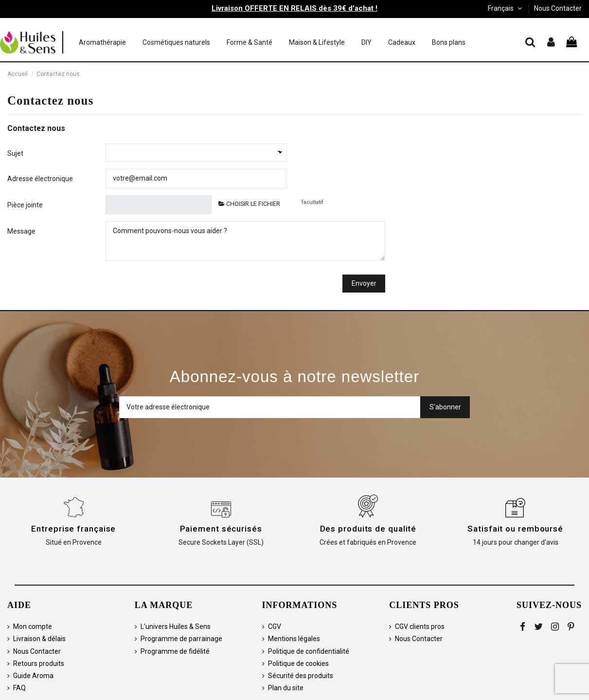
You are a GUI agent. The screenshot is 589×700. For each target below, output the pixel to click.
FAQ (19, 688)
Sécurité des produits (301, 676)
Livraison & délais (39, 639)
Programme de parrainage (181, 639)
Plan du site (286, 688)
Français (506, 8)
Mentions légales (294, 639)
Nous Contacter (558, 8)
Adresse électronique (40, 179)
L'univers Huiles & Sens (176, 626)
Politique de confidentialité (309, 651)
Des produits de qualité (368, 529)
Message (21, 231)
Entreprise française (73, 529)
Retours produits (39, 663)
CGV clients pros (420, 626)
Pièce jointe (25, 205)
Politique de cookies (298, 663)
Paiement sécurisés (221, 529)
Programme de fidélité (175, 651)
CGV (275, 626)
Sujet (15, 153)
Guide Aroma (33, 676)
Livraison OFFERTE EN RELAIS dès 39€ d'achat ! (294, 8)
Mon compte (33, 626)
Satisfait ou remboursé (515, 529)
